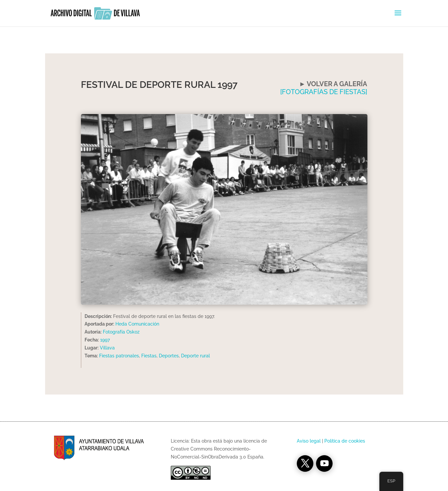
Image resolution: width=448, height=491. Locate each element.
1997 (105, 340)
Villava (107, 348)
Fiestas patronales (119, 356)
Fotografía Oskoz (121, 332)
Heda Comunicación (137, 324)
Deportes (169, 356)
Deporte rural (195, 356)
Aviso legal (309, 441)
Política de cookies (345, 441)
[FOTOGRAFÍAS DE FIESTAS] (324, 92)
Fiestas (149, 356)
